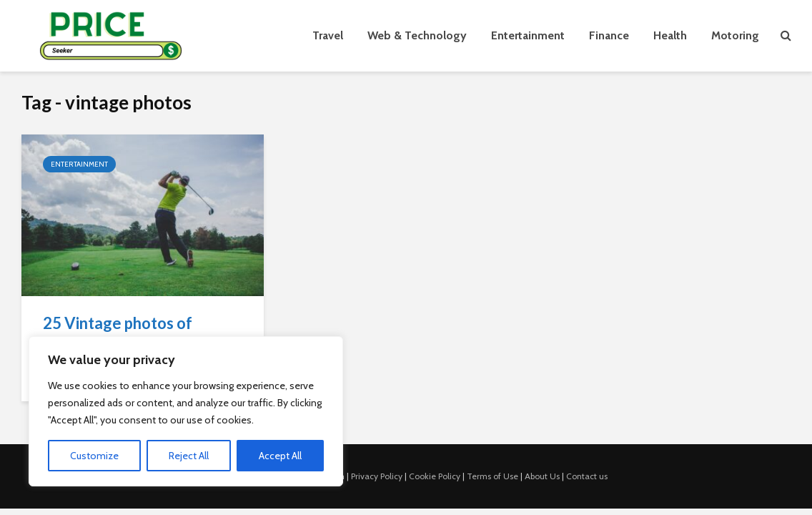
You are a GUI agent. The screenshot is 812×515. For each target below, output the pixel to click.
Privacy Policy (377, 476)
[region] (186, 411)
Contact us (587, 476)
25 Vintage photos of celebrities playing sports (132, 334)
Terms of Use (492, 476)
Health (670, 35)
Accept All (280, 456)
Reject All (189, 456)
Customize (94, 456)
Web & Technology (417, 35)
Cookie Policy (435, 476)
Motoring (735, 35)
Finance (609, 35)
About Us (542, 476)
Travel (328, 35)
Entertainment (528, 35)
